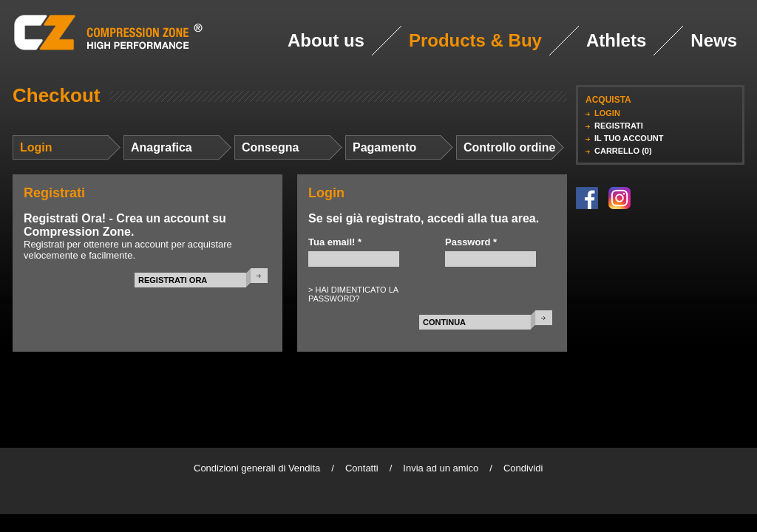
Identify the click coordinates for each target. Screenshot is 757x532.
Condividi (523, 468)
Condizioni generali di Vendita (257, 468)
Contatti (362, 468)
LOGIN (607, 113)
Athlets (616, 40)
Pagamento (384, 147)
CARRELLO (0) (623, 151)
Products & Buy (475, 40)
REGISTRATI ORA (173, 280)
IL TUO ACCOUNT (629, 138)
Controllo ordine (509, 147)
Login (36, 147)
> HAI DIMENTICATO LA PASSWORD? (353, 294)
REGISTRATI (619, 126)
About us (326, 40)
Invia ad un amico (441, 468)
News (714, 40)
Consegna (270, 147)
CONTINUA (444, 322)
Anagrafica (162, 147)
